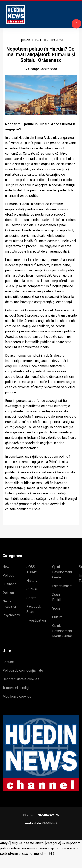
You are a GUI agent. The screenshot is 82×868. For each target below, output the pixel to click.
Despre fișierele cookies (21, 679)
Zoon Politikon (59, 597)
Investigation (36, 620)
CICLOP (32, 589)
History (32, 581)
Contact (8, 662)
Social (57, 608)
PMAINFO (49, 823)
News (7, 567)
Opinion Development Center (62, 572)
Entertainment (62, 586)
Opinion (8, 593)
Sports (31, 598)
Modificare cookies (17, 696)
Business (10, 584)
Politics (8, 575)
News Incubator (9, 604)
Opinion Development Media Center (62, 631)
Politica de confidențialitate (23, 671)
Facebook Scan (34, 609)
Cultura (57, 617)
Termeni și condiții (16, 688)
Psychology (11, 615)
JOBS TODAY (32, 569)
